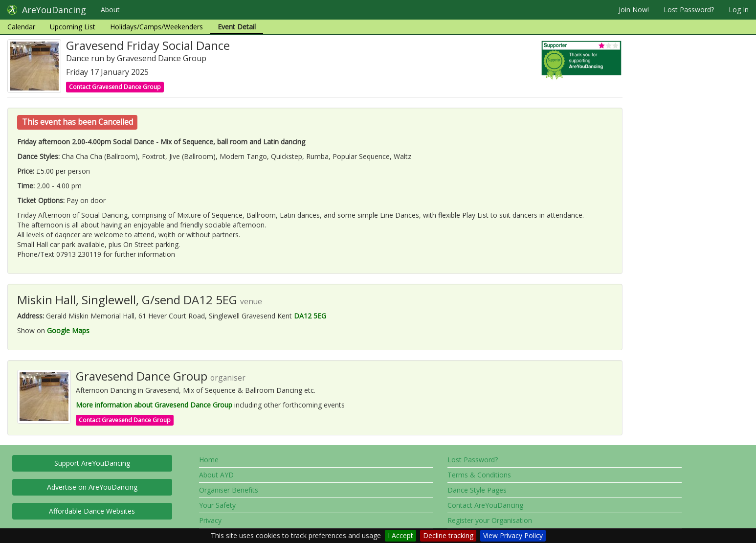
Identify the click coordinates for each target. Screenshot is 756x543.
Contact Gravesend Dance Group (115, 87)
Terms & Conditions (479, 475)
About (110, 10)
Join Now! (634, 10)
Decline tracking (448, 535)
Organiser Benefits (229, 490)
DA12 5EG (310, 316)
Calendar (21, 27)
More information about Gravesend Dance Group (154, 405)
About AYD (216, 475)
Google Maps (68, 330)
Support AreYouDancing (92, 463)
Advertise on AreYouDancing (92, 487)
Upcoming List (73, 27)
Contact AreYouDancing (485, 505)
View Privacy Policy (513, 535)
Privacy (210, 520)
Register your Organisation (490, 520)
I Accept (400, 535)
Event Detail (237, 27)
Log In (739, 10)
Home (209, 460)
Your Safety (217, 505)
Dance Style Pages (477, 490)
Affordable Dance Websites (92, 511)
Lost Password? (689, 10)
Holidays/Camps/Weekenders (156, 27)
